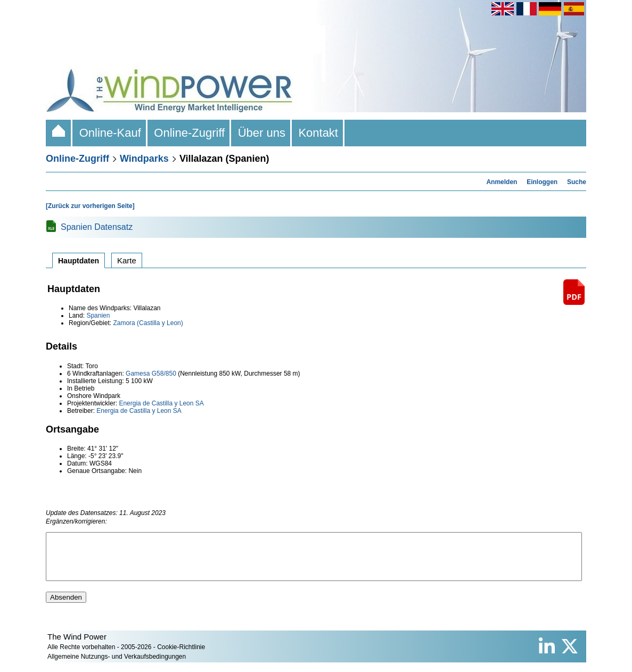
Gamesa (138, 374)
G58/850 (164, 374)
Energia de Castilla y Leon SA (161, 403)
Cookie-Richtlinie (181, 657)
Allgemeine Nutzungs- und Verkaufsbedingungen (117, 666)
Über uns (261, 133)
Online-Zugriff (189, 133)
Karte (127, 260)
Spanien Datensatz (97, 227)
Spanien (98, 316)
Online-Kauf (110, 133)
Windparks (144, 159)
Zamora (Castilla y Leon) (148, 323)
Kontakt (318, 133)
